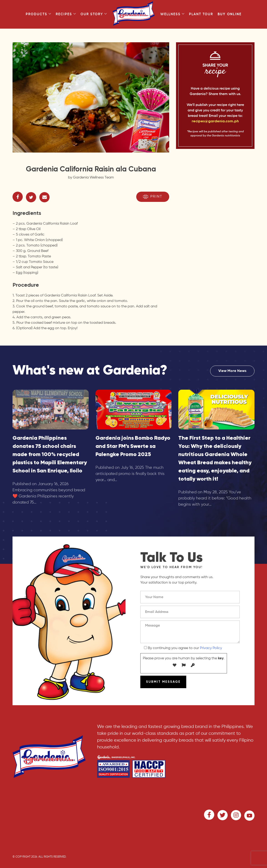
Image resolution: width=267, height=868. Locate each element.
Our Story (94, 14)
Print (153, 197)
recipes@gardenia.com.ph (215, 121)
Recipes (66, 14)
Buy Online (230, 14)
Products (38, 14)
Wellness (172, 14)
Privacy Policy (211, 648)
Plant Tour (201, 14)
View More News (232, 371)
